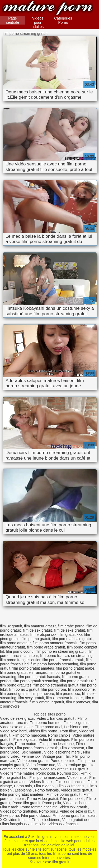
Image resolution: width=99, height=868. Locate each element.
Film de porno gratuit (64, 794)
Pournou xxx (68, 773)
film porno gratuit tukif (78, 681)
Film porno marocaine (47, 778)
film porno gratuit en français (23, 673)
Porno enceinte (63, 761)
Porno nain (23, 786)
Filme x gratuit (25, 740)
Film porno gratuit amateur (22, 794)
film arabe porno (71, 626)
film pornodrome (81, 689)
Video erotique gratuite (76, 765)
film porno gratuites (16, 685)
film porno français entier (20, 660)
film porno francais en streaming (66, 656)
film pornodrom (53, 689)
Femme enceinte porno (19, 769)
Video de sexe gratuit (17, 718)
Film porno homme (46, 723)
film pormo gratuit (36, 639)
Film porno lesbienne (56, 744)
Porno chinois (59, 735)
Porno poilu (46, 773)
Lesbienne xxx (76, 727)
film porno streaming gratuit (56, 685)
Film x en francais (70, 782)
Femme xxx (31, 756)
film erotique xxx (43, 635)
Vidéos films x (41, 782)
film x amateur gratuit (47, 702)
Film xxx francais (71, 786)
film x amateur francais (65, 698)
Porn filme (69, 731)
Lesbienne (24, 790)
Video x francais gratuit (56, 718)
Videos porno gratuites (18, 811)
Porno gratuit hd (14, 778)
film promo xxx (68, 694)
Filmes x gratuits (77, 723)
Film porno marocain (29, 735)
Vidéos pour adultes (38, 22)
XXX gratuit (79, 769)
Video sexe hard (13, 731)
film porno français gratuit (63, 660)
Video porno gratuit (33, 761)
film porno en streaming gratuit (61, 651)
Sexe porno (10, 815)
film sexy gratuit (31, 698)
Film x (86, 773)
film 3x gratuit (11, 626)
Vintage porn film (56, 756)
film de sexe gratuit (69, 630)
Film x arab (9, 807)
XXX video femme (15, 820)
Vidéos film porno (44, 731)
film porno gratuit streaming (36, 681)
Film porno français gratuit (36, 748)
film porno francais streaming (54, 664)
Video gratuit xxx (76, 820)
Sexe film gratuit (48, 9)
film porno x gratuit (24, 689)
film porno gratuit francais (39, 677)
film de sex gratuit (37, 630)
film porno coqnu (20, 651)
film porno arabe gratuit (46, 647)
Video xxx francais (63, 824)
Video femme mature (17, 773)
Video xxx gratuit (74, 807)
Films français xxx (15, 824)
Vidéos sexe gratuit (76, 790)
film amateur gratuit (40, 626)
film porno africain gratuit (72, 639)
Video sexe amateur (16, 727)
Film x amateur (72, 748)
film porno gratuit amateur (33, 668)
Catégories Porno (63, 20)
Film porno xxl (72, 799)
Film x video (44, 786)
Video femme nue (41, 765)
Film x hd (39, 824)
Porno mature (26, 744)
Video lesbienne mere (62, 752)
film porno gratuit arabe (75, 668)
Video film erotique (54, 740)
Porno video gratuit (43, 799)
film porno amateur (15, 643)
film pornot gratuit (14, 694)
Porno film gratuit (26, 803)
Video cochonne (77, 803)
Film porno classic (36, 815)
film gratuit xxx (70, 635)
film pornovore (42, 694)
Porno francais (47, 790)
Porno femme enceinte (39, 807)
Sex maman (32, 752)
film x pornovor (78, 702)
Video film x (77, 778)
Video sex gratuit (54, 769)
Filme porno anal (48, 727)
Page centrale (13, 20)
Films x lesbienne (46, 820)
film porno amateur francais (55, 643)
